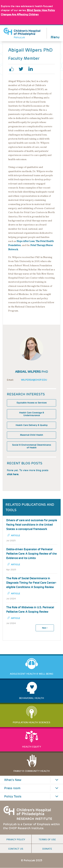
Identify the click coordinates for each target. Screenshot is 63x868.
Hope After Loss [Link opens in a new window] (26, 241)
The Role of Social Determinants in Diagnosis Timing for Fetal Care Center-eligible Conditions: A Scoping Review (31, 583)
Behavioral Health (32, 698)
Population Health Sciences (32, 722)
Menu (55, 37)
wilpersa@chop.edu (34, 380)
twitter (22, 69)
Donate (47, 849)
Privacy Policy (16, 839)
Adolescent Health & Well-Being (32, 674)
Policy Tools (13, 796)
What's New (13, 780)
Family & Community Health (32, 771)
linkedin (32, 69)
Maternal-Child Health (32, 435)
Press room (12, 788)
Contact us (16, 849)
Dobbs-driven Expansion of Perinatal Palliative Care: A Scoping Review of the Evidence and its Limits (31, 554)
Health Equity (32, 747)
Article (15, 535)
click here (13, 474)
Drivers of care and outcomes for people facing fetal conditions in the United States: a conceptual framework (32, 525)
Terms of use (47, 839)
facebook (13, 69)
